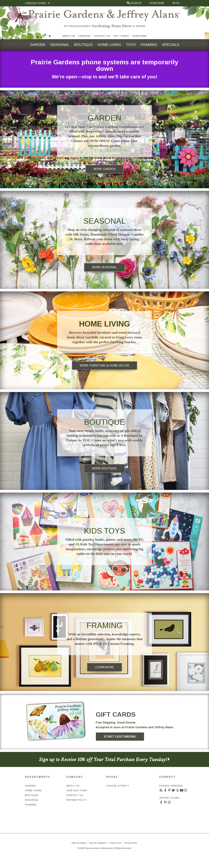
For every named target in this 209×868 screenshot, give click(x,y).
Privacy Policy (131, 843)
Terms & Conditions (97, 843)
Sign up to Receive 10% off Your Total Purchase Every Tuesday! (104, 760)
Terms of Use (115, 843)
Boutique (83, 45)
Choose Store (38, 3)
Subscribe (157, 3)
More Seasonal (105, 267)
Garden (38, 45)
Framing (149, 45)
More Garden (104, 169)
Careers (84, 36)
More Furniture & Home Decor (105, 366)
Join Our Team (76, 790)
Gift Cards (121, 36)
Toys (131, 45)
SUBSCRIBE (140, 36)
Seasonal (60, 45)
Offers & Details (78, 843)
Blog (176, 3)
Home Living (109, 45)
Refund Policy (76, 800)
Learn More (105, 667)
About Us (69, 36)
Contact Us (102, 36)
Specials (171, 45)
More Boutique (104, 468)
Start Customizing (120, 737)
